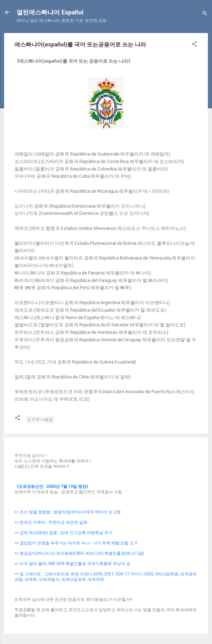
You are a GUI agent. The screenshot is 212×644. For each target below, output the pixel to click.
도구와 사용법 (40, 419)
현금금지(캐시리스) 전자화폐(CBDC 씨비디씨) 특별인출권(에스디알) (82, 553)
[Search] (205, 14)
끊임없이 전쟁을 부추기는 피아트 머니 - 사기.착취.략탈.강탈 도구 (79, 543)
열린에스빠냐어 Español (50, 12)
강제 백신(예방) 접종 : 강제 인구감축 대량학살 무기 (66, 533)
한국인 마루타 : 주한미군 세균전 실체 (53, 522)
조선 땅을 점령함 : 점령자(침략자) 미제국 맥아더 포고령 (70, 512)
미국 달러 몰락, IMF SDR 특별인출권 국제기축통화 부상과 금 (75, 564)
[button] (194, 45)
